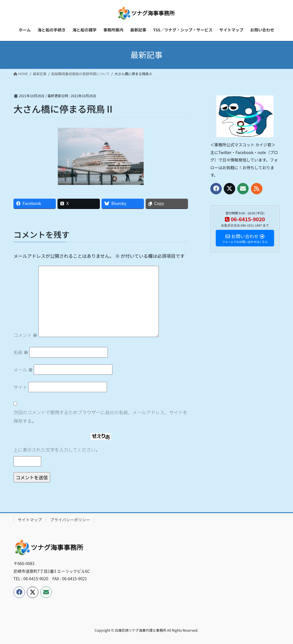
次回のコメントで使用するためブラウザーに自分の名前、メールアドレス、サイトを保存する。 (100, 416)
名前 (21, 352)
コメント (25, 335)
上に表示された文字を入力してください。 (57, 450)
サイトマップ (30, 520)
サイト (20, 387)
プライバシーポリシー (70, 520)
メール (23, 370)
